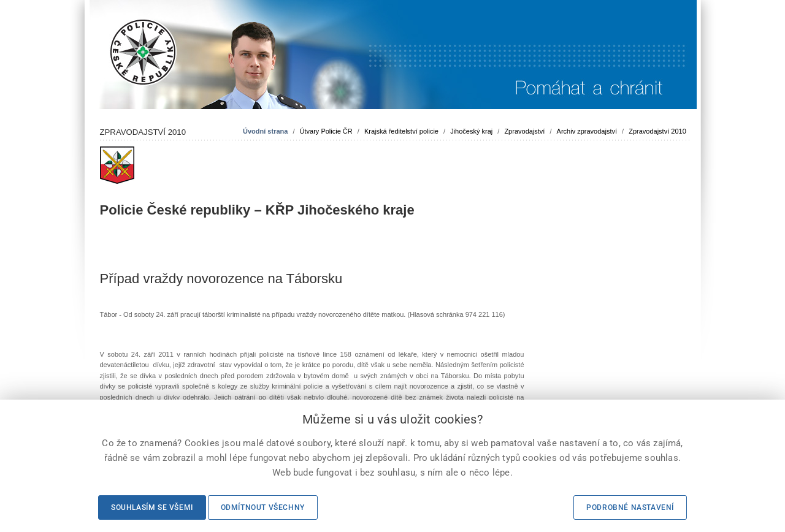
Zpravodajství (524, 131)
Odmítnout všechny (263, 507)
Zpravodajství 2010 (657, 131)
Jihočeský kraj (471, 131)
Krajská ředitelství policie (401, 131)
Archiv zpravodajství (587, 131)
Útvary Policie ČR (326, 131)
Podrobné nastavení (630, 507)
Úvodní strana (265, 131)
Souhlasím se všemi (152, 507)
